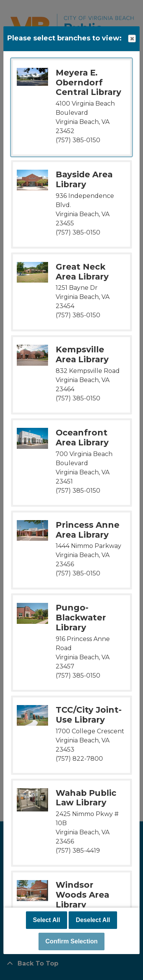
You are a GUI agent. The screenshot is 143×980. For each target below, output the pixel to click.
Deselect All (93, 920)
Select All (46, 920)
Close (132, 39)
